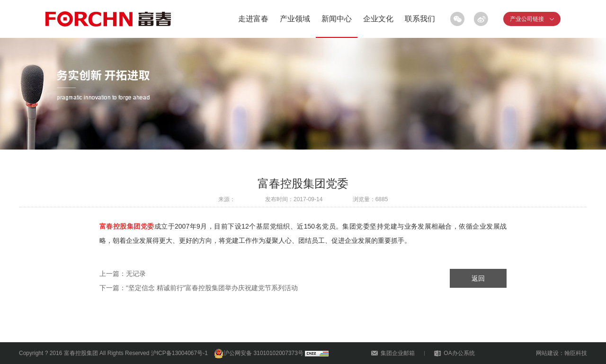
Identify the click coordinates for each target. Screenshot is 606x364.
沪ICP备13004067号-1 (179, 353)
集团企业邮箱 (398, 353)
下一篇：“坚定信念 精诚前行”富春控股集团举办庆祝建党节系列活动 (199, 288)
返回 (478, 278)
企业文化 (378, 19)
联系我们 (420, 19)
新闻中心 (337, 19)
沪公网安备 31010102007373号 (259, 353)
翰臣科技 (576, 353)
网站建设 (547, 353)
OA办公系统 (459, 353)
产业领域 (295, 19)
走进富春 (253, 19)
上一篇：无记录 (123, 274)
